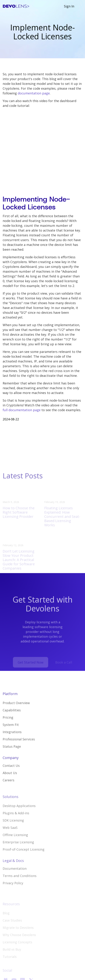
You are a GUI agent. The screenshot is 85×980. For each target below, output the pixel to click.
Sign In (69, 6)
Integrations (12, 741)
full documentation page (22, 410)
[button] (80, 6)
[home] (16, 6)
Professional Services (19, 748)
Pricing (8, 726)
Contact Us (11, 775)
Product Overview (16, 712)
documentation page (34, 93)
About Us (10, 782)
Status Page (12, 756)
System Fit (11, 734)
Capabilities (12, 719)
